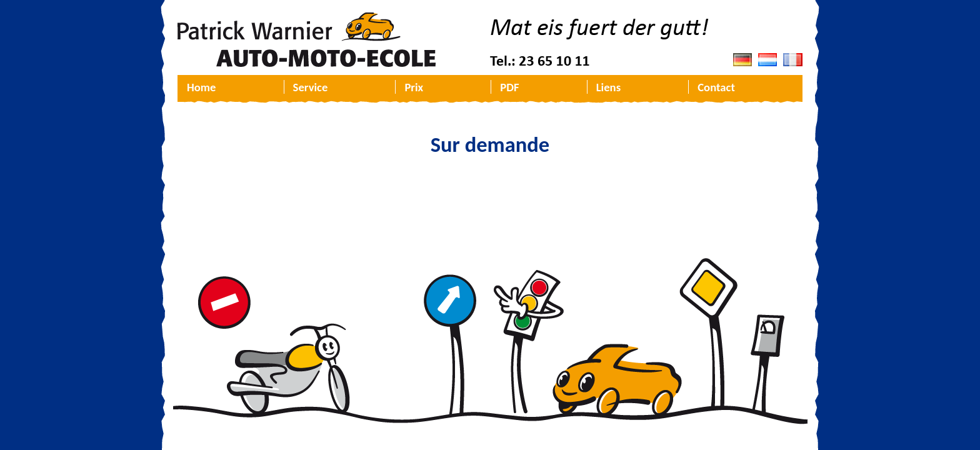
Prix (414, 87)
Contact (716, 87)
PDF (509, 87)
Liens (608, 87)
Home (201, 87)
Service (311, 87)
